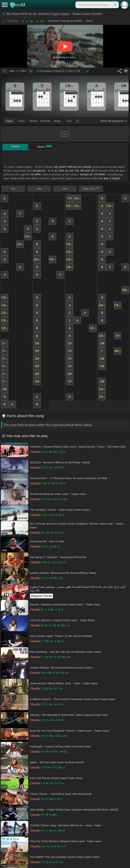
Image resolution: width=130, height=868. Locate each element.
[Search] (115, 5)
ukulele (33, 121)
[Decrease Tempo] (5, 71)
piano (21, 121)
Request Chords (41, 596)
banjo (57, 121)
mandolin (45, 121)
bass (69, 121)
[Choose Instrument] (78, 121)
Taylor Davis (60, 14)
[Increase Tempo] (31, 71)
